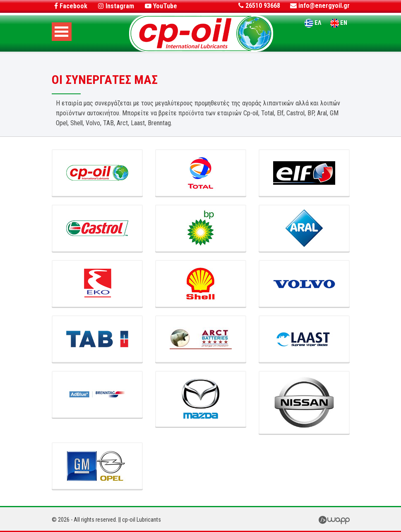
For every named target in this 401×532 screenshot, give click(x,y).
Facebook (71, 6)
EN (344, 23)
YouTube (161, 6)
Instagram (116, 6)
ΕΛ (318, 23)
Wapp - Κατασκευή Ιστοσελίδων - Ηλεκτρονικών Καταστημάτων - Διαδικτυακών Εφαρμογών (334, 519)
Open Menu (62, 32)
